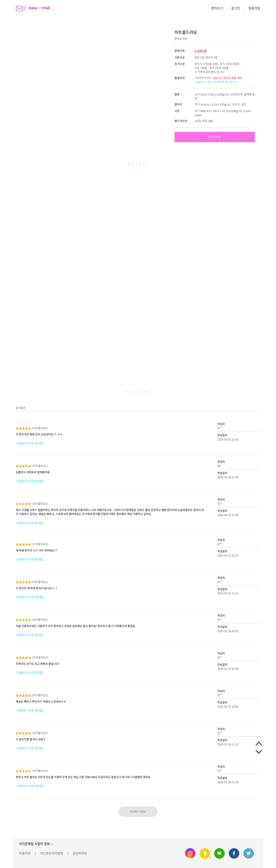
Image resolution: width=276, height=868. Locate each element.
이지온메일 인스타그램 (190, 853)
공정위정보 (80, 853)
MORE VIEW (138, 812)
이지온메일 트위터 (249, 853)
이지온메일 (33, 8)
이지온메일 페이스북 (234, 853)
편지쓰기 (217, 8)
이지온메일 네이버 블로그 (219, 853)
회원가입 (254, 8)
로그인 (236, 8)
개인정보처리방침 (52, 853)
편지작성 (215, 137)
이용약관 (25, 853)
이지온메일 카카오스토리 (205, 853)
